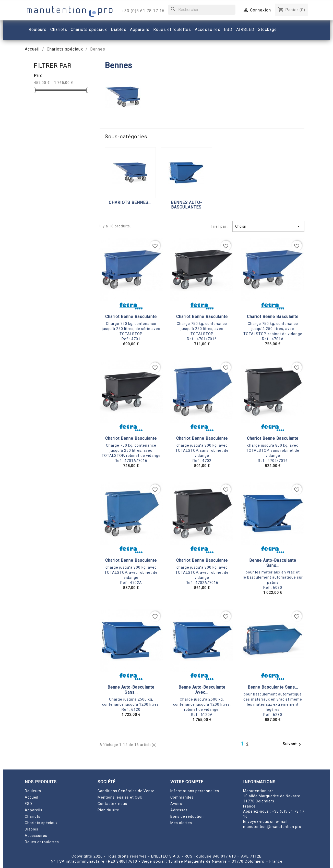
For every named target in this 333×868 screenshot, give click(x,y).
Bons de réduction (187, 816)
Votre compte (187, 782)
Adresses (179, 810)
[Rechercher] (202, 10)
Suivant (293, 744)
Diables (32, 829)
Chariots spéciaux (41, 823)
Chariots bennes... (130, 203)
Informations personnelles (195, 791)
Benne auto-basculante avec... (202, 690)
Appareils (34, 810)
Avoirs (176, 804)
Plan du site (108, 810)
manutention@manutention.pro (272, 827)
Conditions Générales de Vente (126, 791)
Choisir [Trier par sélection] (268, 226)
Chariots (33, 816)
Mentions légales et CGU (120, 797)
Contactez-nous (112, 804)
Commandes (182, 797)
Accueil (32, 797)
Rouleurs (33, 791)
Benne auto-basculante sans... (273, 563)
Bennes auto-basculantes (186, 205)
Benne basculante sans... (273, 687)
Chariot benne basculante (131, 317)
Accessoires (36, 836)
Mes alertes (181, 823)
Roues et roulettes (42, 842)
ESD (28, 804)
